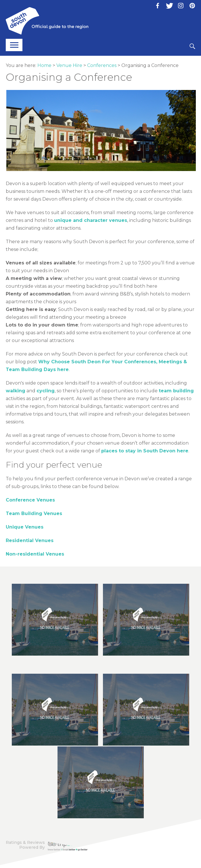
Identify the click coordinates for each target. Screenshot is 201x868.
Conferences (102, 65)
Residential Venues (30, 540)
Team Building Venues (34, 513)
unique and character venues (91, 220)
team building (176, 391)
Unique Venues (25, 527)
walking (16, 391)
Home (44, 65)
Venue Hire (69, 65)
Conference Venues (30, 500)
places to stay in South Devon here (145, 451)
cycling (46, 391)
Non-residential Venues (35, 554)
